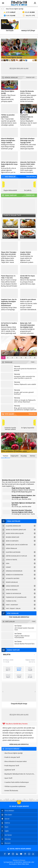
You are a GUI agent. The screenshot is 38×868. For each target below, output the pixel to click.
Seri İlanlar (18, 626)
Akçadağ (24, 456)
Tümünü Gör (32, 414)
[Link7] (17, 60)
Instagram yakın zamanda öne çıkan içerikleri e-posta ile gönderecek (24, 378)
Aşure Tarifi (7, 237)
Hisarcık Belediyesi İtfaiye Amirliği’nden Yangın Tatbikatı (8, 140)
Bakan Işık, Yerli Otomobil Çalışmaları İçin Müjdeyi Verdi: (28, 325)
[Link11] (26, 60)
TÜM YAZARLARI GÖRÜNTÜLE (19, 617)
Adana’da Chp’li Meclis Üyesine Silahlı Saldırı (28, 163)
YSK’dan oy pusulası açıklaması (8, 116)
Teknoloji (17, 366)
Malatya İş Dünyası (19, 860)
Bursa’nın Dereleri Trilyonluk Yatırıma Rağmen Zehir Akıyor (22, 511)
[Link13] (31, 60)
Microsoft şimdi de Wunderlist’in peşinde (25, 369)
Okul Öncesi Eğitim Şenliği (15, 9)
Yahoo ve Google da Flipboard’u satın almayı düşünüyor (25, 401)
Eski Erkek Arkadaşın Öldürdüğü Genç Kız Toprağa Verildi (27, 140)
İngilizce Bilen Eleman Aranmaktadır (22, 637)
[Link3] (7, 60)
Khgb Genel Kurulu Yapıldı (21, 488)
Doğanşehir (15, 456)
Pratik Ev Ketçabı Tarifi (12, 215)
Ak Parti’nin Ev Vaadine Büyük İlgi (9, 324)
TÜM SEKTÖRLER (31, 177)
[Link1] (2, 60)
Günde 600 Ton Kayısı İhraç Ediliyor (28, 277)
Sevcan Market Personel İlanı (24, 644)
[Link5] (12, 60)
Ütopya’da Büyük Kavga (19, 704)
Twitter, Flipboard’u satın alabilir (25, 384)
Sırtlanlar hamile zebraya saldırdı (10, 429)
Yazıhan (6, 456)
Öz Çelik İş (28, 190)
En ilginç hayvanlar (28, 428)
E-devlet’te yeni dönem (28, 299)
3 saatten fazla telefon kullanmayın (17, 782)
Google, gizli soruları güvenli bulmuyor (24, 393)
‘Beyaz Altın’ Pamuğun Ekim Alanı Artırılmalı (9, 253)
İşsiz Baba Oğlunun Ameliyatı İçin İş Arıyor (23, 504)
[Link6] (14, 60)
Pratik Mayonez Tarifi (10, 226)
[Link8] (19, 60)
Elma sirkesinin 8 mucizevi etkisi (14, 451)
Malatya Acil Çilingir (28, 31)
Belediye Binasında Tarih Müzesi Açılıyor (16, 480)
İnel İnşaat (10, 31)
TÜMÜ (34, 621)
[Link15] (36, 60)
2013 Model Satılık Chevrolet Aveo (24, 629)
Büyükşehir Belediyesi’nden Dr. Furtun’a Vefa (27, 117)
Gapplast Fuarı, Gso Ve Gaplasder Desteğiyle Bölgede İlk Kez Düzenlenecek (9, 302)
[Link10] (24, 60)
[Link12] (29, 60)
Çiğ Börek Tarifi (26, 226)
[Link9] (21, 60)
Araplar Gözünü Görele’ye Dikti (26, 253)
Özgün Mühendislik (10, 190)
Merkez (33, 456)
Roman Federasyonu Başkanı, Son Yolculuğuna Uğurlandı (24, 496)
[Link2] (5, 60)
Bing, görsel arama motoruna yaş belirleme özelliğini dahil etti (25, 409)
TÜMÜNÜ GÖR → (31, 77)
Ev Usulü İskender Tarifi (27, 236)
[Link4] (9, 60)
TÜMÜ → (33, 362)
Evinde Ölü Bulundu (27, 91)
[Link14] (33, 60)
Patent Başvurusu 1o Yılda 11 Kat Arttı (8, 277)
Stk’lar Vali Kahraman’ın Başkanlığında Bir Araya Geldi (9, 164)
